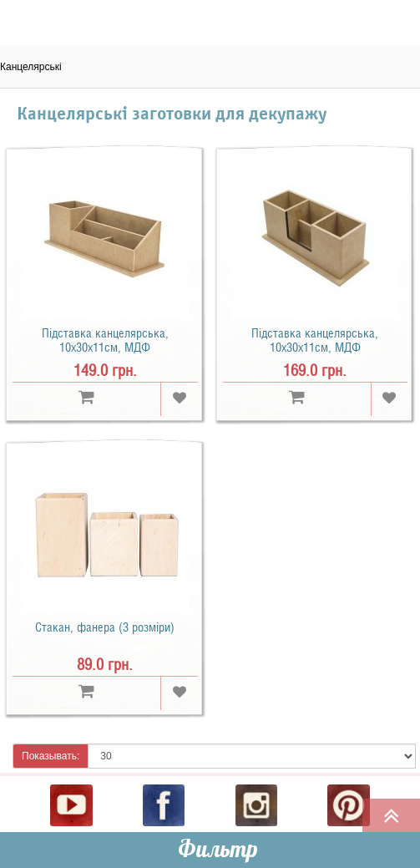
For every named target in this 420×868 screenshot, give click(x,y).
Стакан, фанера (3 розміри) (105, 627)
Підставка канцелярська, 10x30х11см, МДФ (105, 340)
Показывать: (51, 756)
